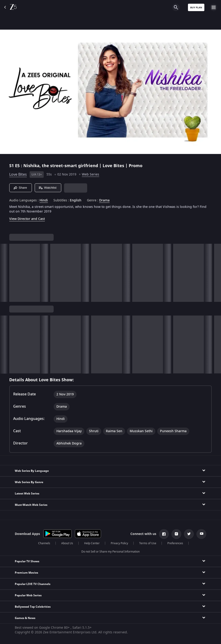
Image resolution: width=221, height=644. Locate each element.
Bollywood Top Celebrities (33, 607)
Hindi (44, 200)
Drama (104, 200)
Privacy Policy (119, 543)
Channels (44, 543)
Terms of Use (148, 543)
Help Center (92, 543)
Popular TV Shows (27, 561)
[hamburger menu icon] (214, 7)
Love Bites (18, 175)
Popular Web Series (28, 595)
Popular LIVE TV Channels (33, 584)
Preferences (175, 543)
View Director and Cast (27, 219)
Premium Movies (26, 573)
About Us (67, 543)
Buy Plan (196, 8)
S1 (12, 166)
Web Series (91, 174)
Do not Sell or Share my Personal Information (110, 552)
